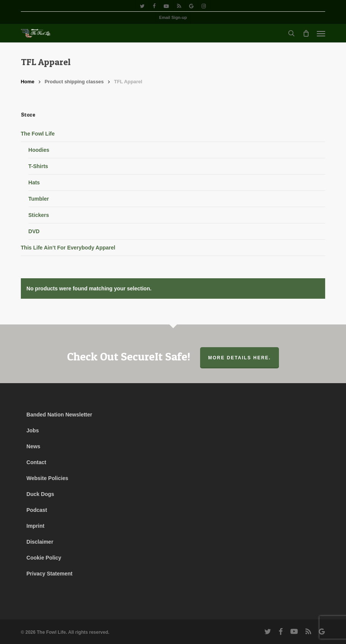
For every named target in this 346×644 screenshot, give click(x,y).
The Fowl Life (38, 134)
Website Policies (47, 478)
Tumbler (39, 199)
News (34, 446)
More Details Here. (240, 358)
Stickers (39, 215)
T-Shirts (38, 166)
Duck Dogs (40, 494)
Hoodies (39, 150)
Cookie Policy (44, 558)
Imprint (35, 526)
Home (28, 82)
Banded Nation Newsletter (59, 415)
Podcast (37, 510)
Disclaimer (40, 542)
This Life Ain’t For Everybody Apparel (68, 248)
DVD (34, 231)
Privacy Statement (49, 574)
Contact (36, 462)
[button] (321, 33)
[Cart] (306, 33)
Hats (34, 182)
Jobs (33, 430)
